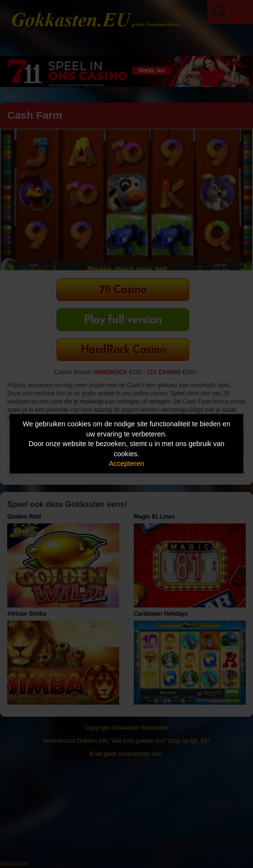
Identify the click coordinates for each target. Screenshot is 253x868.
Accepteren (127, 463)
